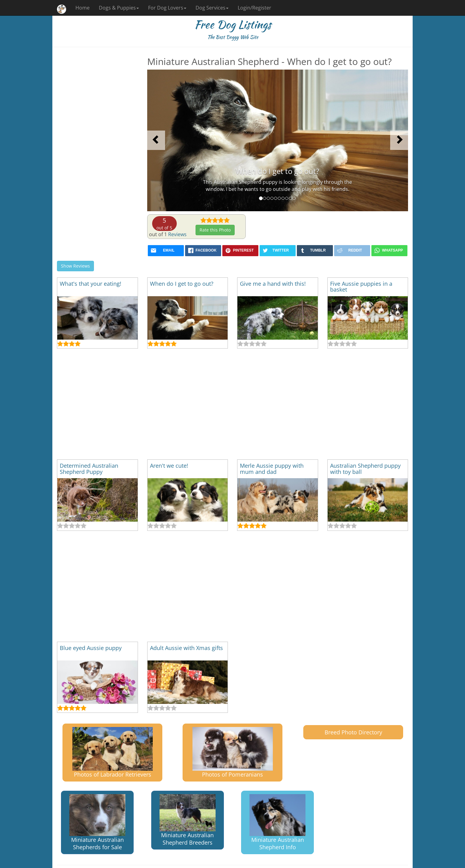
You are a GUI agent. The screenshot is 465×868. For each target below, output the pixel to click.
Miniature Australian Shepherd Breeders (188, 820)
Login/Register (255, 8)
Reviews (177, 234)
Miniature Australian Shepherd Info (277, 823)
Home (83, 8)
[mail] (166, 251)
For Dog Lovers (167, 8)
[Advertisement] (97, 149)
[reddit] (352, 251)
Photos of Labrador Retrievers (113, 752)
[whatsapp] (389, 251)
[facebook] (203, 251)
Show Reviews (75, 266)
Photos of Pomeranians (233, 752)
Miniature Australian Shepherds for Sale (97, 823)
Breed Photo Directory (353, 732)
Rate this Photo (215, 230)
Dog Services (212, 8)
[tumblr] (315, 251)
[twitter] (278, 251)
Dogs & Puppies (119, 8)
